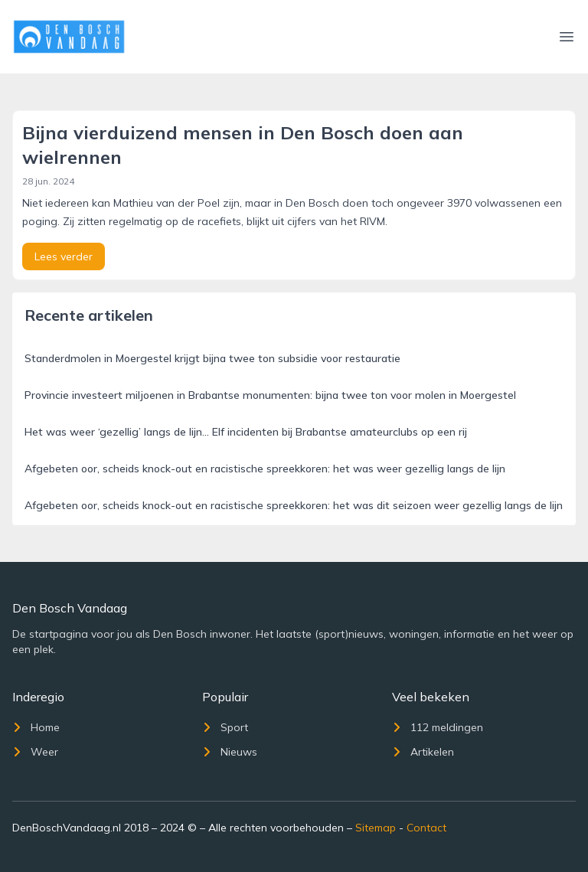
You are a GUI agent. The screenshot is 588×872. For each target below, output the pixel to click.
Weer (35, 752)
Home (36, 727)
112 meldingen (438, 727)
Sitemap (376, 828)
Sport (225, 727)
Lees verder (64, 256)
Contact (426, 828)
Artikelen (423, 752)
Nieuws (230, 752)
